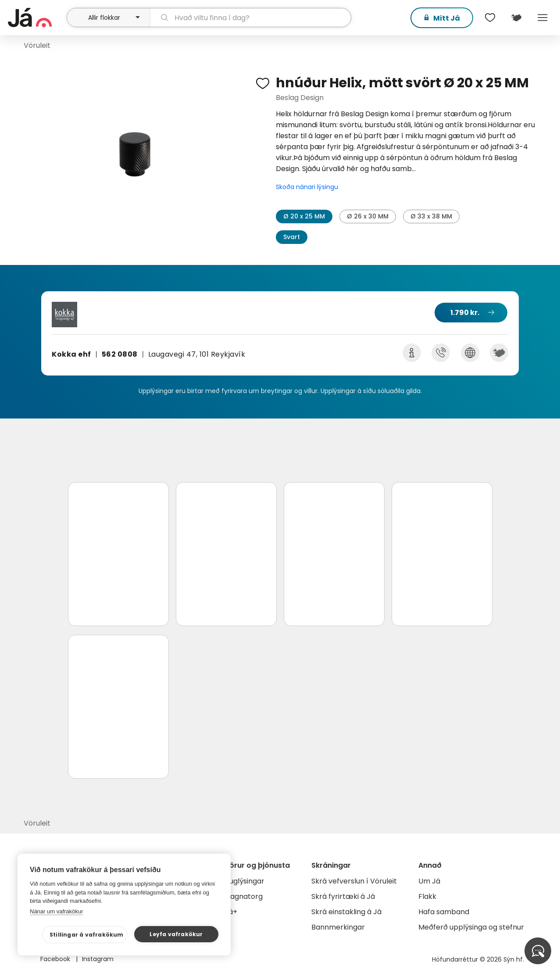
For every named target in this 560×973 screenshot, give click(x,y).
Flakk (427, 896)
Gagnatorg (244, 896)
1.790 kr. (465, 313)
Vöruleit (37, 45)
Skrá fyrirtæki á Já (343, 896)
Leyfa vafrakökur (176, 934)
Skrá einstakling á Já (346, 912)
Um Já (429, 881)
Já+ (231, 912)
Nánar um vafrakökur (56, 911)
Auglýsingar (244, 881)
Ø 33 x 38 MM (431, 216)
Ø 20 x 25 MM (304, 216)
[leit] (250, 18)
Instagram (98, 959)
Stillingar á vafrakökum (87, 935)
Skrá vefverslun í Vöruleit (354, 881)
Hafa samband (444, 912)
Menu (542, 18)
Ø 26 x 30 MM (368, 216)
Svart (292, 237)
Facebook (56, 959)
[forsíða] (36, 18)
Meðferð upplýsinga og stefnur (471, 927)
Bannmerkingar (338, 927)
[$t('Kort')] (516, 18)
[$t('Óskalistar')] (490, 18)
